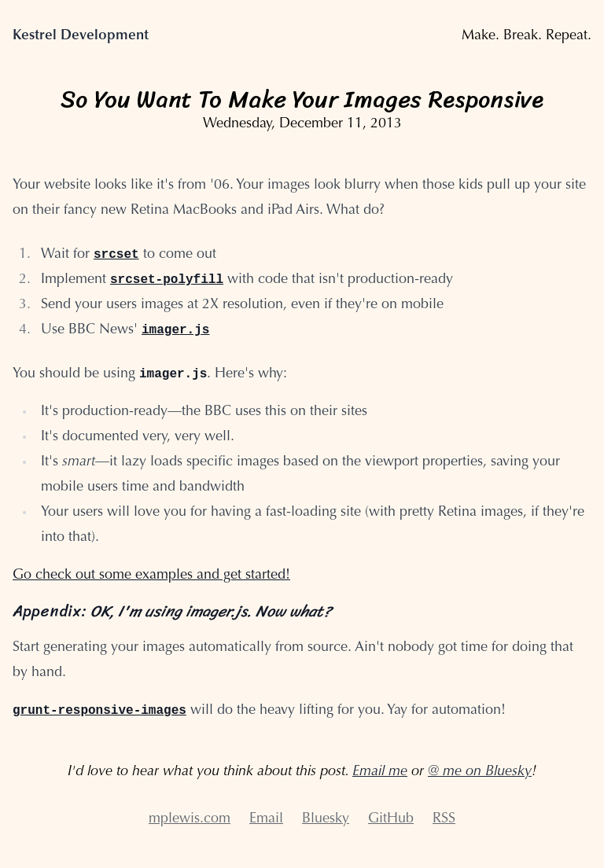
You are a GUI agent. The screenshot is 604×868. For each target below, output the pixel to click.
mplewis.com (190, 819)
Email (266, 819)
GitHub (391, 819)
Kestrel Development (81, 36)
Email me (380, 772)
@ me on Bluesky (480, 772)
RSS (444, 819)
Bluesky (326, 819)
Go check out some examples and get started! (151, 576)
